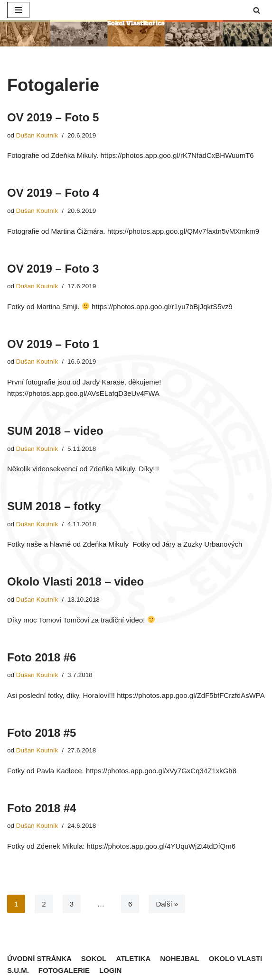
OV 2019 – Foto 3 (53, 269)
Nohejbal (180, 958)
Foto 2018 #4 (42, 808)
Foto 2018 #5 (42, 733)
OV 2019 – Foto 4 (53, 193)
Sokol (94, 958)
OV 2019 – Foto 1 (53, 344)
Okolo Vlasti (236, 958)
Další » (167, 904)
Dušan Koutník (37, 135)
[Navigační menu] (18, 10)
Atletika (133, 958)
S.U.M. (18, 970)
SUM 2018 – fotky (54, 506)
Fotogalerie (64, 970)
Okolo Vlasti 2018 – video (75, 582)
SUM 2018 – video (55, 431)
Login (111, 970)
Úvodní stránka (39, 958)
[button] (257, 10)
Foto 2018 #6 (42, 657)
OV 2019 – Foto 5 (53, 117)
